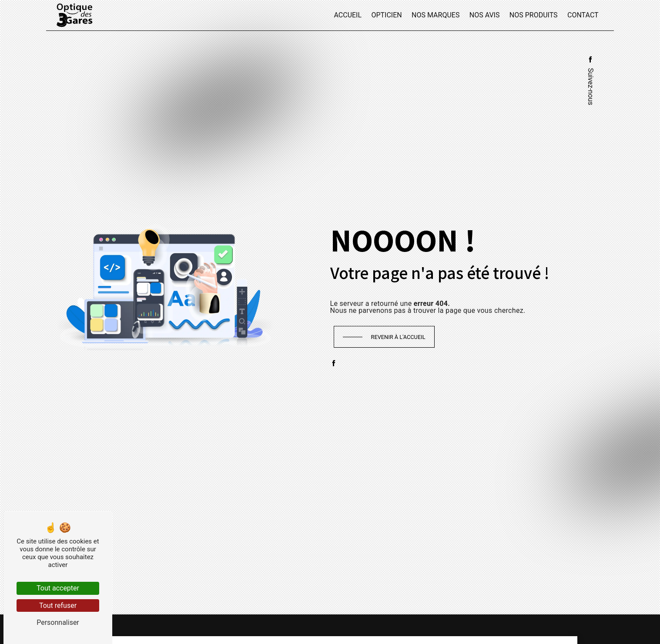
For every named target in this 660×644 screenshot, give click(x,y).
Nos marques (436, 15)
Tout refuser (58, 605)
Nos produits (534, 15)
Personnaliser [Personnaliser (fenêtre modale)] (58, 622)
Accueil (348, 15)
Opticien (386, 15)
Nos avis (485, 15)
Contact (583, 15)
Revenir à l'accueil (398, 337)
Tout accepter (58, 588)
